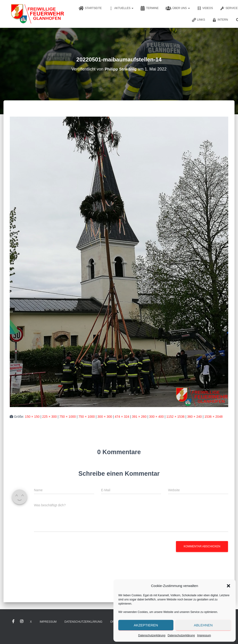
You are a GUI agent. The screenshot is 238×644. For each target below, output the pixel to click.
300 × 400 (157, 417)
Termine (149, 8)
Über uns (178, 8)
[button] (228, 586)
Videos (205, 8)
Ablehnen (203, 625)
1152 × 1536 (175, 417)
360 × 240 (194, 417)
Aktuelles (121, 8)
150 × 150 (32, 417)
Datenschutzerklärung (152, 635)
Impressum (204, 635)
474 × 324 (122, 417)
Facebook (13, 622)
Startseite (90, 8)
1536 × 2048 (213, 417)
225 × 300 (49, 417)
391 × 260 (139, 417)
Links (198, 20)
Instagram (22, 622)
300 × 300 (105, 417)
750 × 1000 (68, 417)
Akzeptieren (146, 625)
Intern (220, 20)
